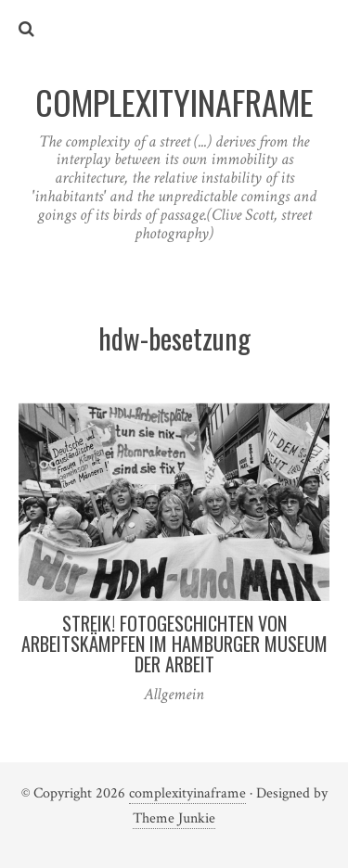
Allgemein (174, 694)
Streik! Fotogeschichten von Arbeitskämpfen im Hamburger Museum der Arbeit (174, 644)
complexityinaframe (187, 793)
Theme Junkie (174, 818)
